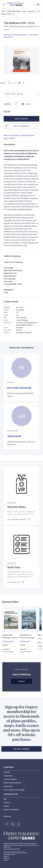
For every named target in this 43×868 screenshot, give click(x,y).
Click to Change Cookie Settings (14, 790)
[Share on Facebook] (9, 83)
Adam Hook (14, 436)
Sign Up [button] (22, 681)
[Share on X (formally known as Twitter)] (12, 83)
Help (5, 799)
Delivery (6, 806)
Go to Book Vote (14, 582)
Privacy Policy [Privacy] (8, 776)
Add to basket (21, 119)
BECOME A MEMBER (22, 749)
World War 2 (32, 11)
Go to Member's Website (17, 519)
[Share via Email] (19, 83)
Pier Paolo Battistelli (19, 388)
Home (3, 11)
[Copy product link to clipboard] (23, 83)
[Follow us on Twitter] (18, 824)
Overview (7, 772)
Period (24, 11)
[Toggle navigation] (4, 4)
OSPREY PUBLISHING (14, 11)
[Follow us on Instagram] (13, 824)
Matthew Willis (25, 641)
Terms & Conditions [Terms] (10, 779)
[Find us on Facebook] (7, 824)
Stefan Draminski (8, 641)
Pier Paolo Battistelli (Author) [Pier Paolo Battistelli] (15, 35)
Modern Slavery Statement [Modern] (12, 783)
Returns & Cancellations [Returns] (11, 810)
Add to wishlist (22, 126)
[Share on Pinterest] (16, 83)
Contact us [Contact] (7, 803)
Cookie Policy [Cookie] (8, 786)
